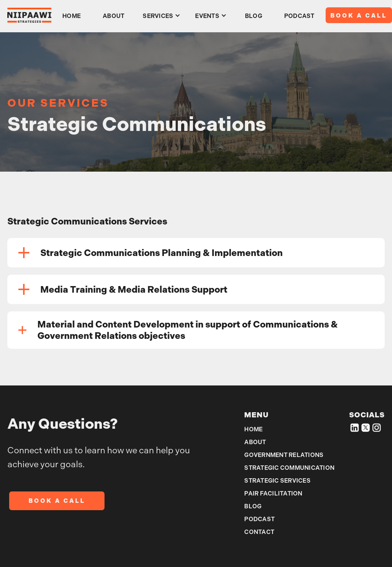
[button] (162, 15)
